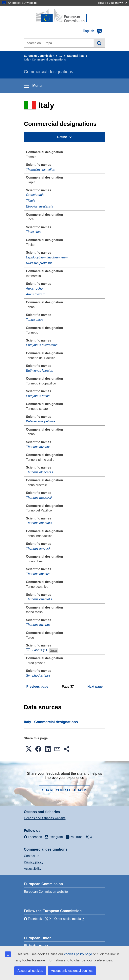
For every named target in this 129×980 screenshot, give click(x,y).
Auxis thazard (36, 294)
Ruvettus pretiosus (39, 263)
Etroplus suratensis (40, 206)
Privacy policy (34, 862)
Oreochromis (35, 195)
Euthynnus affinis (38, 396)
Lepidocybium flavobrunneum (47, 257)
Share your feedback (65, 790)
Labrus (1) (40, 650)
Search (99, 43)
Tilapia (31, 201)
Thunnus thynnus (38, 447)
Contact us (31, 856)
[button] (29, 749)
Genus (53, 650)
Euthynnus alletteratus (42, 345)
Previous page (37, 687)
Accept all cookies (30, 971)
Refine (62, 137)
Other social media (68, 919)
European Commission (39, 56)
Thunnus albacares (40, 472)
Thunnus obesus (38, 574)
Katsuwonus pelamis (41, 421)
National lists (76, 56)
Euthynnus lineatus (40, 371)
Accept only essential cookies (72, 971)
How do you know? (112, 3)
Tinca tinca (34, 232)
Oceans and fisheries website (45, 818)
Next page (95, 687)
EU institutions (34, 946)
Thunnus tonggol (38, 549)
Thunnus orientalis (39, 523)
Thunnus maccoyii (39, 498)
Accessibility (33, 869)
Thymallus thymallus (41, 169)
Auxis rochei (35, 288)
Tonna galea (35, 320)
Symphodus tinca (38, 676)
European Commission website (46, 892)
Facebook (33, 919)
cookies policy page (78, 954)
